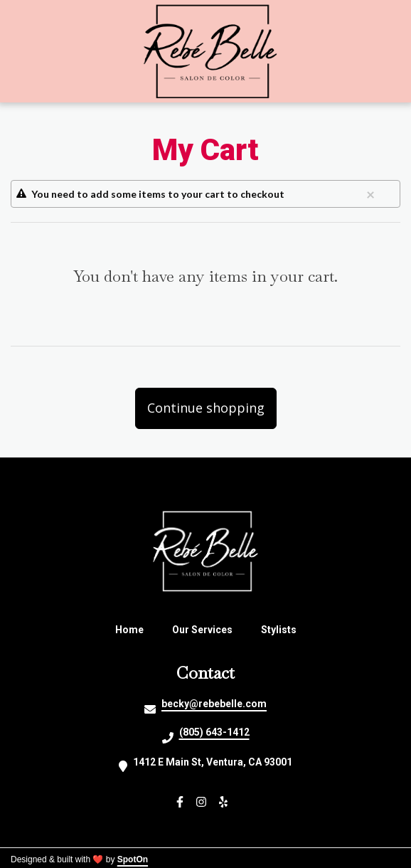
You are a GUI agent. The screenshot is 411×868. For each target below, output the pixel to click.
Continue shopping (206, 408)
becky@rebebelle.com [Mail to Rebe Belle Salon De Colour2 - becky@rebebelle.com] (214, 704)
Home (134, 630)
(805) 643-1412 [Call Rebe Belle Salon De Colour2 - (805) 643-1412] (214, 732)
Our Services (207, 630)
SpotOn (133, 859)
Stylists (283, 630)
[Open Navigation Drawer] (34, 51)
